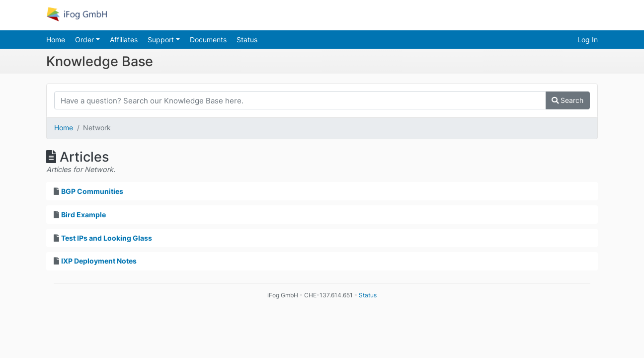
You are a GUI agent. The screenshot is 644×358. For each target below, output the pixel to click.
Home (56, 40)
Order (85, 40)
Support (162, 40)
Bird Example (83, 215)
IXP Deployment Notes (99, 261)
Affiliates (124, 40)
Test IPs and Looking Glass (107, 238)
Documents (208, 40)
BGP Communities (92, 191)
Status (247, 40)
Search (567, 100)
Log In (588, 40)
